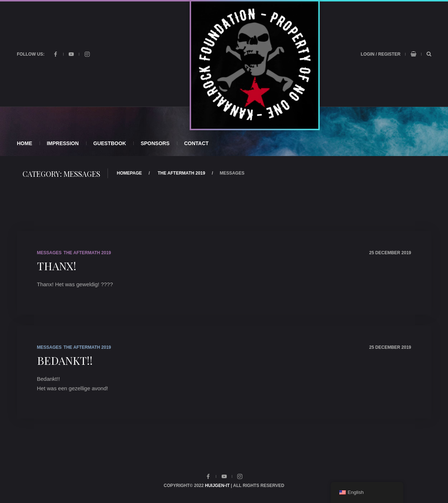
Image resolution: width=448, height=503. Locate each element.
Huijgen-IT (217, 486)
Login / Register (381, 54)
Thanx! (57, 266)
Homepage (130, 173)
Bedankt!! (65, 360)
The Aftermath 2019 (181, 173)
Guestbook (110, 143)
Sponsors (155, 143)
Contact (196, 143)
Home (25, 143)
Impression (63, 143)
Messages (49, 253)
